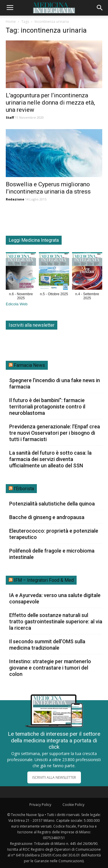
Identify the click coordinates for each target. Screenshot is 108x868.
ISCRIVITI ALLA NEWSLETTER (54, 777)
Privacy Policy (40, 805)
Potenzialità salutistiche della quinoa (52, 504)
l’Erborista (24, 489)
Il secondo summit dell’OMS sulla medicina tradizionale (47, 645)
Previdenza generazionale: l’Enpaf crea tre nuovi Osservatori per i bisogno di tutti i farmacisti (55, 433)
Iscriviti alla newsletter (32, 325)
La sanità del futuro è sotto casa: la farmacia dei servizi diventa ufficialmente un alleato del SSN (50, 459)
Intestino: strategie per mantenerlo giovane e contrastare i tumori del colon (50, 668)
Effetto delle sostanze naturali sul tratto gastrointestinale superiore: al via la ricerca (56, 621)
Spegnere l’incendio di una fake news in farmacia (55, 383)
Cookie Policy (73, 805)
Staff (10, 117)
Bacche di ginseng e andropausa (47, 517)
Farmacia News (29, 365)
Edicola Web (17, 304)
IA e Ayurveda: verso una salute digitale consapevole (55, 598)
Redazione (15, 199)
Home (11, 22)
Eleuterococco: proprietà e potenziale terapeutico (54, 534)
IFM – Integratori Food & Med (44, 580)
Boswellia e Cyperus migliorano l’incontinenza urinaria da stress (48, 188)
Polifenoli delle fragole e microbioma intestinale (52, 554)
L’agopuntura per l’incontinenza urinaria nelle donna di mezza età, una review (50, 103)
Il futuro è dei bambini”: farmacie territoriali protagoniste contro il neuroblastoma (47, 407)
